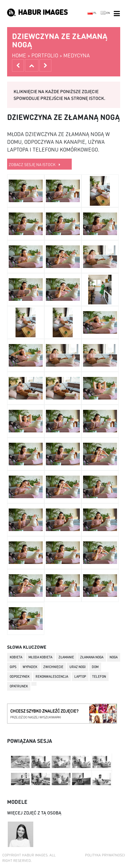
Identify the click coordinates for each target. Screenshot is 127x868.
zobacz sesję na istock (34, 165)
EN (105, 13)
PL (92, 13)
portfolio (45, 55)
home (19, 55)
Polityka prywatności (105, 855)
